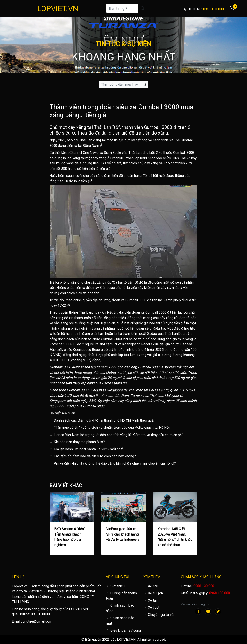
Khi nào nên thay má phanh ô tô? (77, 442)
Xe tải (150, 600)
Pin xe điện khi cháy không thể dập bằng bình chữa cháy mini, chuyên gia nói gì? (113, 463)
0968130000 (40, 614)
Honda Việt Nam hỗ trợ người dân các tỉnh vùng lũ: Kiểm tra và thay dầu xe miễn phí (116, 435)
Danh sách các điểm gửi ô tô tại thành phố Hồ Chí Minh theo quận (102, 420)
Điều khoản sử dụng (123, 630)
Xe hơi (151, 586)
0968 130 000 (204, 586)
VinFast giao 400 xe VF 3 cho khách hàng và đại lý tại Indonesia (123, 534)
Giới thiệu (115, 586)
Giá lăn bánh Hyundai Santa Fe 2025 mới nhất (87, 449)
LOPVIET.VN (58, 8)
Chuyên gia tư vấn (159, 615)
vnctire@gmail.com (38, 621)
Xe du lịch (153, 593)
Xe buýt (151, 607)
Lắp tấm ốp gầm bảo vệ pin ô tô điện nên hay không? (93, 456)
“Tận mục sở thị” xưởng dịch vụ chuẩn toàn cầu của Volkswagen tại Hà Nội (110, 428)
